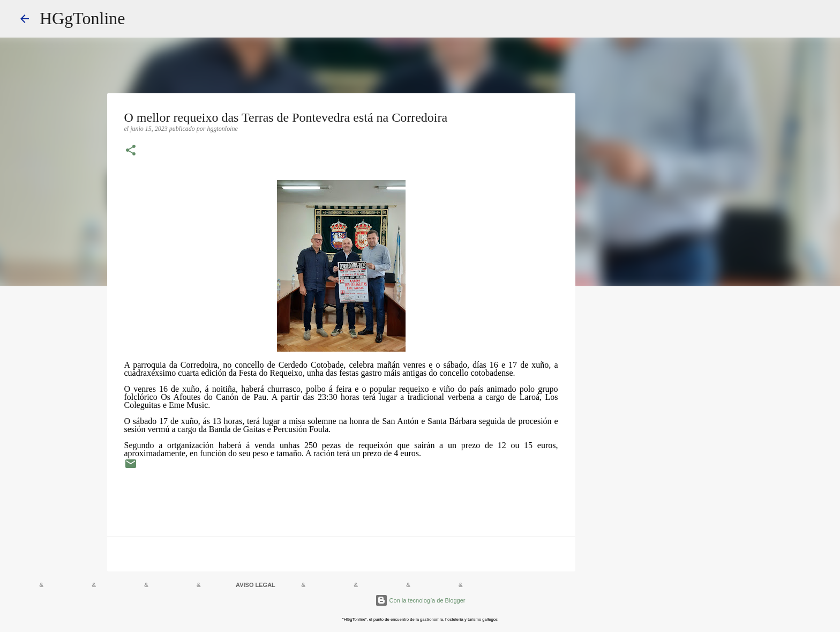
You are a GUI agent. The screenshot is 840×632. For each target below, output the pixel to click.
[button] (131, 151)
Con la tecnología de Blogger (420, 600)
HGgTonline (82, 18)
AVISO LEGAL (256, 585)
